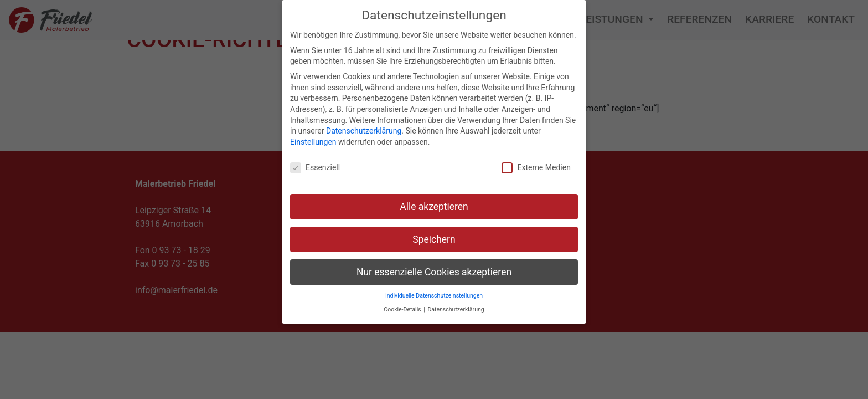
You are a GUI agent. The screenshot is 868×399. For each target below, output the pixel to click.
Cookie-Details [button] (403, 310)
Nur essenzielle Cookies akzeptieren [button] (434, 272)
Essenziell (315, 168)
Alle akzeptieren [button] (434, 207)
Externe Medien (536, 168)
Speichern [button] (434, 239)
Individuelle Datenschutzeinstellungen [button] (434, 296)
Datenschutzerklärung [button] (456, 310)
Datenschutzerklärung (364, 131)
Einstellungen (313, 142)
